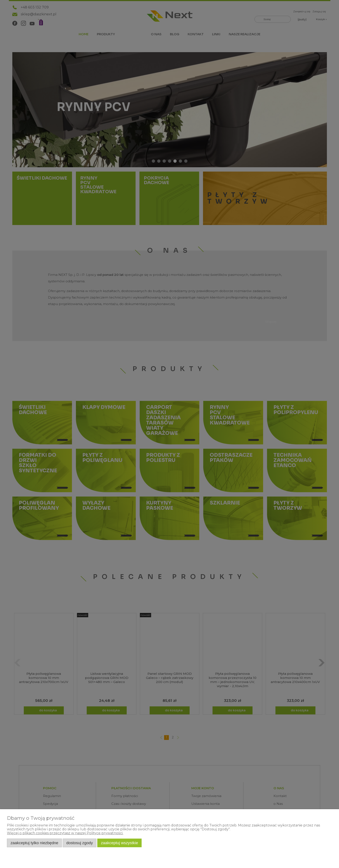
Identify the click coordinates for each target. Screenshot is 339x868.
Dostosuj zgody (80, 843)
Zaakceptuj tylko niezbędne (34, 843)
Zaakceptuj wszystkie (120, 843)
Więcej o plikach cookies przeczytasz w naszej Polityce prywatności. (65, 833)
